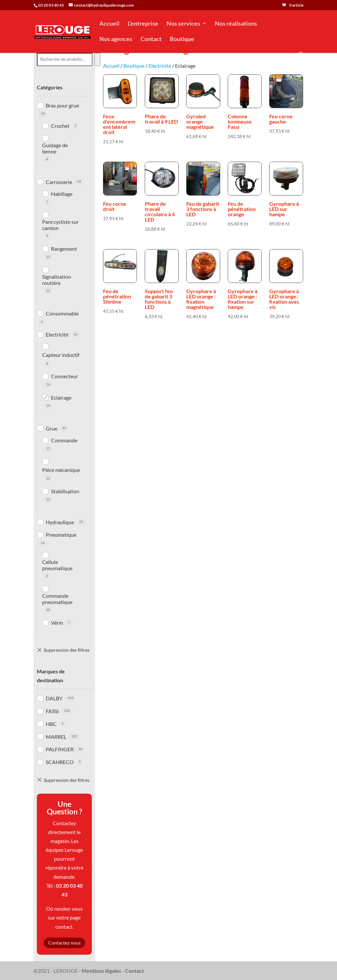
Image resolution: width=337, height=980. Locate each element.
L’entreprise (143, 24)
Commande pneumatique (57, 599)
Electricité (57, 334)
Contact (151, 39)
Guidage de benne (55, 148)
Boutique (182, 39)
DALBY (54, 698)
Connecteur (65, 376)
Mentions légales (101, 971)
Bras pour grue (62, 105)
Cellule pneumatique (57, 565)
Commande (64, 440)
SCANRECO (60, 762)
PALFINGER (60, 749)
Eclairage (61, 397)
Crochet (60, 126)
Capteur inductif (61, 355)
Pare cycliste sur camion (60, 225)
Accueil (109, 24)
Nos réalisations (236, 24)
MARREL (56, 737)
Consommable (62, 313)
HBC (51, 724)
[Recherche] (97, 59)
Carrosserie (59, 182)
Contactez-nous (65, 943)
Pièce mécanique (61, 470)
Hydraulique (60, 522)
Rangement (64, 249)
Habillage (62, 194)
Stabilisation (65, 491)
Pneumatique (61, 535)
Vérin (57, 623)
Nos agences (116, 39)
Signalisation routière (57, 280)
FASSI (52, 711)
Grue (52, 428)
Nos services (183, 24)
